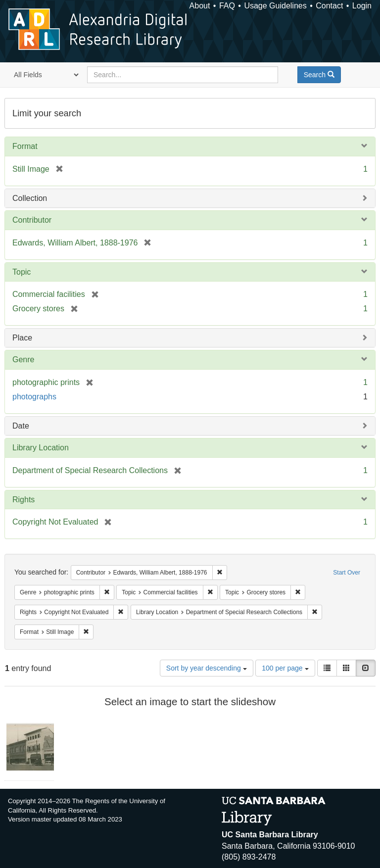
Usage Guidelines (275, 6)
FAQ (227, 6)
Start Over (347, 573)
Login (362, 6)
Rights (24, 500)
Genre (23, 360)
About (200, 6)
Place (22, 338)
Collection (30, 198)
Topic (22, 272)
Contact (329, 6)
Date (21, 426)
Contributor (32, 220)
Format (25, 146)
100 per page (285, 668)
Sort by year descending (207, 668)
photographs (34, 397)
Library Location (41, 448)
